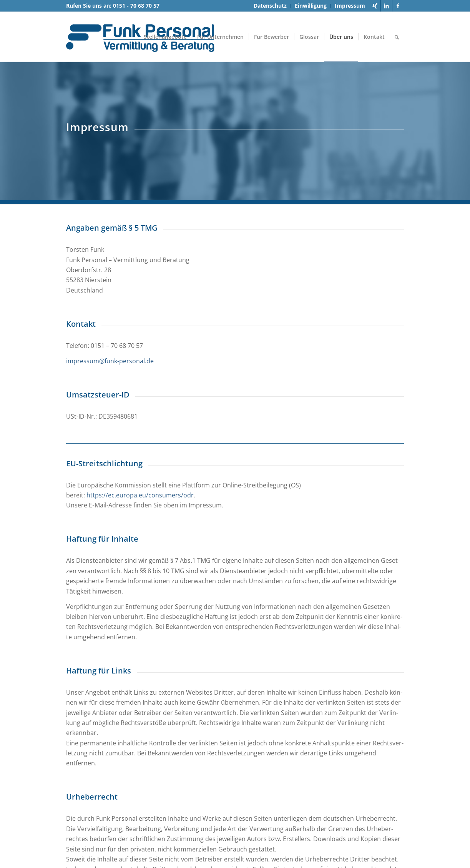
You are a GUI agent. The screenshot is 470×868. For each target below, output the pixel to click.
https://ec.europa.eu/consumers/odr (140, 495)
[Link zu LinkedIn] (386, 6)
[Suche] (397, 37)
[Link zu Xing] (375, 6)
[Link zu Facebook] (398, 6)
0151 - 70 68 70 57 (136, 6)
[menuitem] (270, 6)
